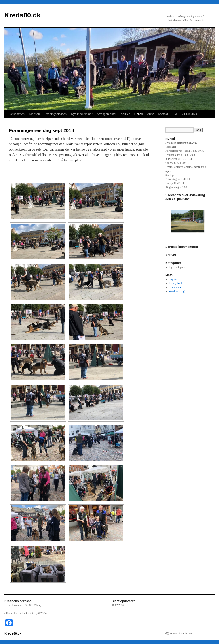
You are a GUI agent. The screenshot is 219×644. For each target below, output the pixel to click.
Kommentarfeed (178, 287)
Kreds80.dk (23, 15)
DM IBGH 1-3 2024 (185, 114)
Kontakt (163, 114)
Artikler (125, 114)
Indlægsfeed (176, 283)
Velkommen (17, 114)
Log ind (173, 279)
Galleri (139, 114)
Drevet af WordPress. (181, 633)
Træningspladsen (55, 114)
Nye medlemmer (82, 114)
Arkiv (150, 114)
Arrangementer (107, 114)
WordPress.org (177, 291)
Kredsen (34, 114)
